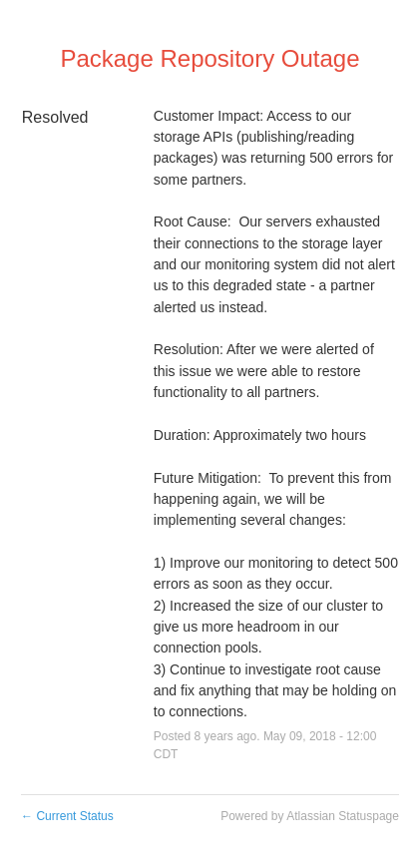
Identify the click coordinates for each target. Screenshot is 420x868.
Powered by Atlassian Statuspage (310, 816)
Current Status (67, 816)
